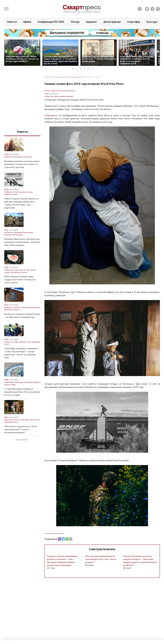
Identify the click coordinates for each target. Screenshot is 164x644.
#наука (7, 272)
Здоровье (91, 22)
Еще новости (21, 440)
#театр (16, 420)
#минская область (11, 422)
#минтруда (19, 382)
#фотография (60, 96)
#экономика (9, 382)
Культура (152, 22)
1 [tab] (73, 68)
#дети (32, 420)
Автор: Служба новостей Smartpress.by (60, 91)
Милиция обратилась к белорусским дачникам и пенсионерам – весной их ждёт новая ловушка (22, 242)
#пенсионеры (28, 232)
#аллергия (28, 157)
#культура (8, 420)
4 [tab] (85, 68)
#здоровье (18, 157)
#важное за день (11, 194)
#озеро (27, 270)
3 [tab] (81, 68)
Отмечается (51, 115)
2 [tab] (77, 68)
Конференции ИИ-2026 (51, 22)
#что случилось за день (23, 192)
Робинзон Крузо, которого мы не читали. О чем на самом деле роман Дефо (99, 59)
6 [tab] (93, 68)
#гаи (29, 342)
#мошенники (18, 235)
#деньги (8, 385)
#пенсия (25, 307)
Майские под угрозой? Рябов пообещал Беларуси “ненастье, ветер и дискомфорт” (22, 59)
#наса (33, 270)
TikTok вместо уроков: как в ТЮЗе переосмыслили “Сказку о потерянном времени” (21, 429)
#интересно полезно (19, 272)
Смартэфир (133, 22)
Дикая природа (112, 22)
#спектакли (25, 420)
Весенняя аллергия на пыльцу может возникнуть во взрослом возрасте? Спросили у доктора (22, 164)
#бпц (14, 385)
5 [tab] (89, 68)
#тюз (38, 420)
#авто (7, 344)
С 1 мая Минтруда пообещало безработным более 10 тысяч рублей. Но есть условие (22, 392)
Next (158, 52)
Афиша (27, 22)
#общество (49, 96)
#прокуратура (35, 307)
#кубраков (36, 342)
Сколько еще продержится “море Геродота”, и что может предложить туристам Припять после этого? (60, 60)
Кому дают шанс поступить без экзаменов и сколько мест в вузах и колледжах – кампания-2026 (137, 60)
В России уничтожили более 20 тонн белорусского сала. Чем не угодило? (101, 559)
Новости (12, 22)
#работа (17, 307)
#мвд (16, 342)
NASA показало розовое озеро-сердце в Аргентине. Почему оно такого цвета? (20, 279)
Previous (6, 52)
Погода (75, 22)
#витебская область (12, 310)
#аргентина (19, 270)
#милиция (18, 232)
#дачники (8, 235)
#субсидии (28, 382)
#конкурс (70, 96)
